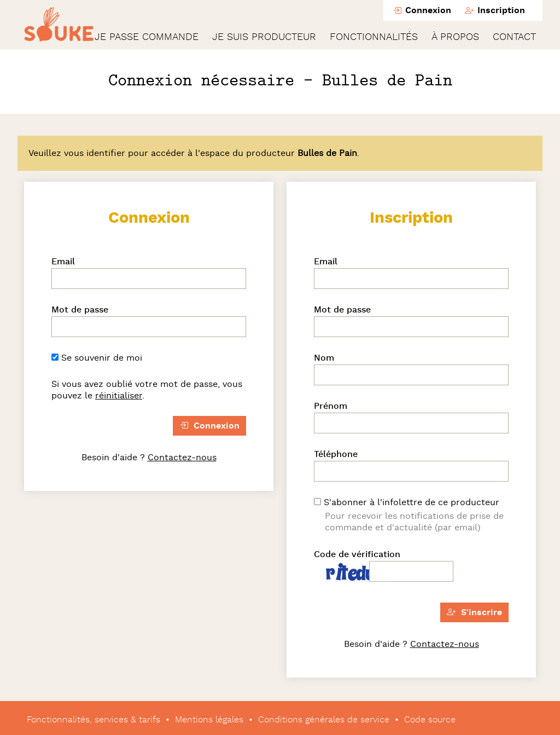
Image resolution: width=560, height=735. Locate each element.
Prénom (331, 406)
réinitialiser (119, 396)
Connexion (422, 11)
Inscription (495, 11)
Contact (514, 37)
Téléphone (336, 454)
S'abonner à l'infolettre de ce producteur (407, 502)
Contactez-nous (182, 458)
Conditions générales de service (324, 720)
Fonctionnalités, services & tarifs (94, 720)
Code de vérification (357, 554)
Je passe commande (147, 37)
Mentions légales (209, 720)
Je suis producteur (264, 37)
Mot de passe (80, 310)
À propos (455, 37)
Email (63, 262)
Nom (324, 358)
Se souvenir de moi (97, 358)
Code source (430, 720)
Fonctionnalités (374, 37)
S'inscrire (474, 612)
